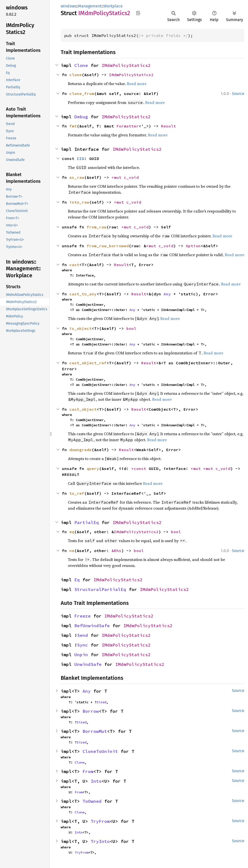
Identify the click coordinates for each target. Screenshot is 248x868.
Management (90, 6)
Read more (137, 84)
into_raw (79, 202)
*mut (118, 177)
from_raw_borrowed (108, 246)
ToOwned (92, 801)
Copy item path (138, 13)
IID (81, 158)
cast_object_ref (88, 363)
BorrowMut (95, 731)
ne (72, 551)
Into (96, 781)
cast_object (83, 409)
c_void (131, 177)
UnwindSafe (88, 664)
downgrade (81, 450)
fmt (73, 126)
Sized (101, 702)
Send (83, 635)
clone (76, 75)
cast (74, 265)
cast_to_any (83, 294)
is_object (81, 328)
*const (140, 468)
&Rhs (116, 551)
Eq (77, 580)
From (88, 771)
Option (193, 246)
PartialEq (87, 522)
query (93, 468)
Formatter (128, 126)
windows (68, 6)
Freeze (83, 616)
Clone (81, 65)
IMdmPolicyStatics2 (126, 65)
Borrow (91, 711)
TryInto (100, 841)
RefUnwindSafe (92, 626)
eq (72, 532)
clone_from (82, 93)
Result (168, 126)
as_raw (77, 177)
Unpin (81, 655)
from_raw (97, 227)
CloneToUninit (100, 751)
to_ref (77, 493)
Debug (81, 117)
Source (238, 94)
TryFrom (100, 821)
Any (167, 294)
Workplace (113, 6)
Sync (83, 645)
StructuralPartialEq (100, 589)
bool (131, 328)
